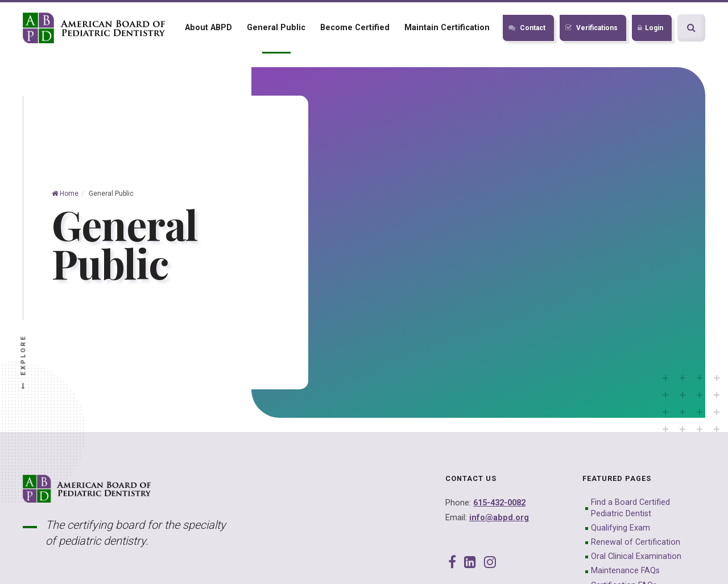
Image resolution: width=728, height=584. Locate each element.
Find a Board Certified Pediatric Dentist (630, 508)
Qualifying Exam (621, 528)
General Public (276, 28)
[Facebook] (452, 562)
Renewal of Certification (636, 542)
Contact (527, 28)
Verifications (591, 28)
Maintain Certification (447, 28)
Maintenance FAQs (625, 571)
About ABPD (208, 28)
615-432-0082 (499, 503)
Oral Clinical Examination (636, 556)
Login (650, 28)
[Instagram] (490, 562)
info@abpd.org (499, 518)
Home (65, 194)
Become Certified (355, 28)
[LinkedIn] (470, 562)
